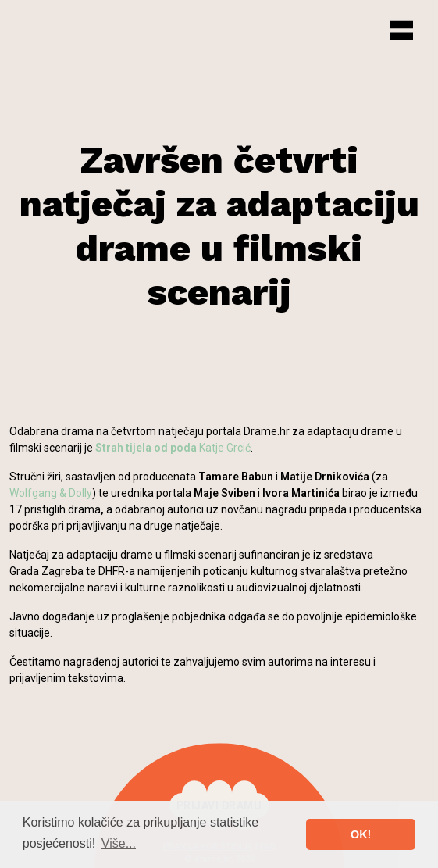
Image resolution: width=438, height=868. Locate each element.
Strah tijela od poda (146, 448)
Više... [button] (119, 843)
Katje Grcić (225, 448)
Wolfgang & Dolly (51, 493)
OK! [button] (361, 834)
